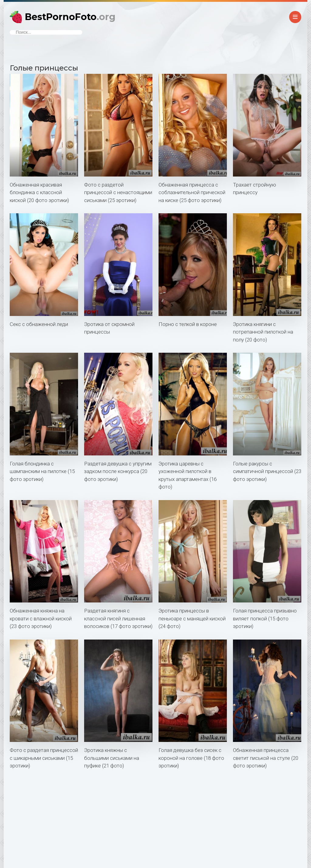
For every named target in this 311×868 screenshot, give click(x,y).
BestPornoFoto (70, 17)
